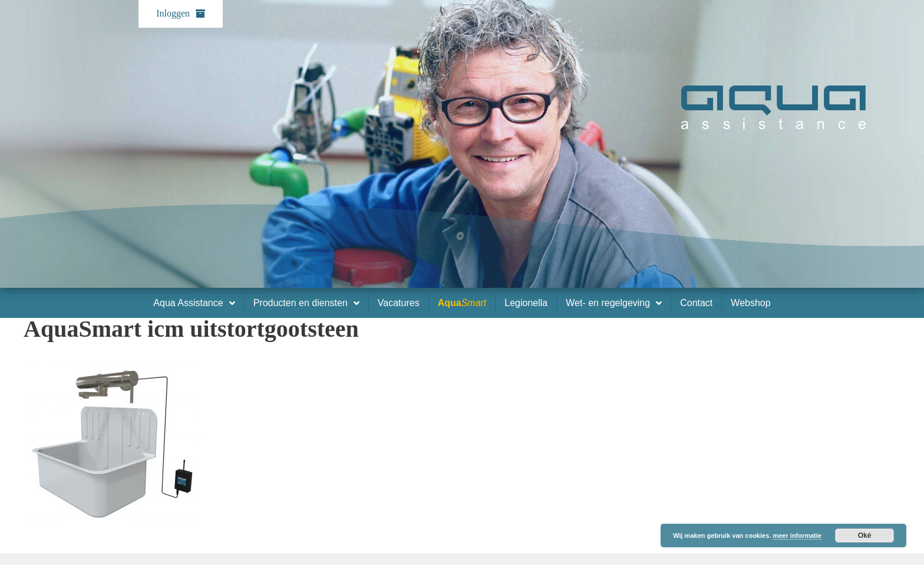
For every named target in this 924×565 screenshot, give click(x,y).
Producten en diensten (306, 303)
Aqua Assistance (194, 303)
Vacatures (399, 303)
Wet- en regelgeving (614, 303)
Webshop (750, 303)
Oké (865, 536)
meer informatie (797, 536)
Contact (696, 303)
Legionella (526, 303)
